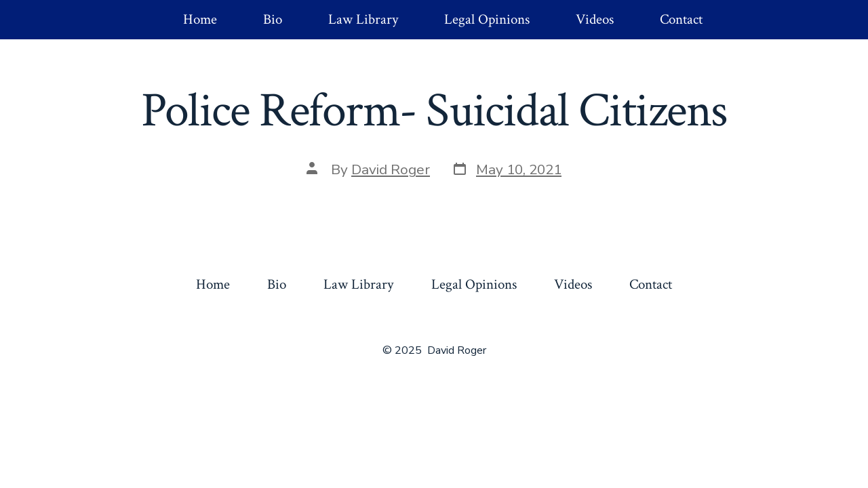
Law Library (363, 19)
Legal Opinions (487, 19)
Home (200, 19)
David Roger (391, 169)
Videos (595, 19)
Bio (273, 19)
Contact (681, 19)
